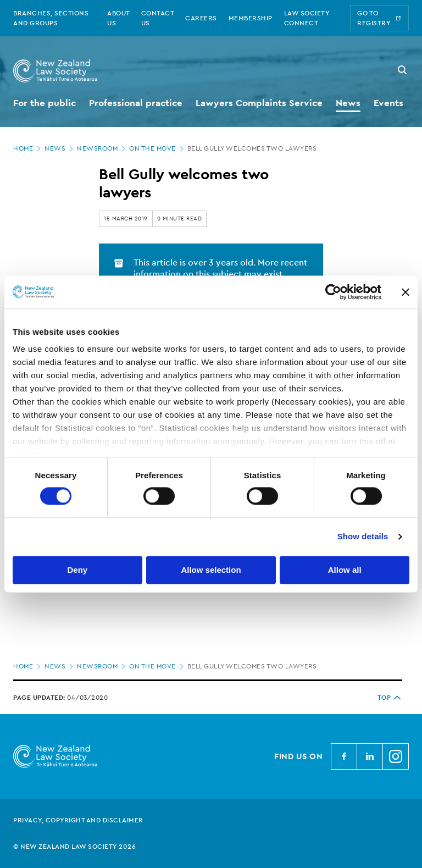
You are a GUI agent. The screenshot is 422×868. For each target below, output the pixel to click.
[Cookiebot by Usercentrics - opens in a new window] (333, 292)
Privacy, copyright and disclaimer (78, 820)
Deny (77, 570)
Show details (363, 537)
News (60, 148)
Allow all (345, 570)
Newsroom (102, 148)
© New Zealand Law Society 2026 (74, 847)
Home (28, 148)
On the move (157, 148)
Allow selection (211, 570)
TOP (390, 698)
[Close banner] (406, 292)
